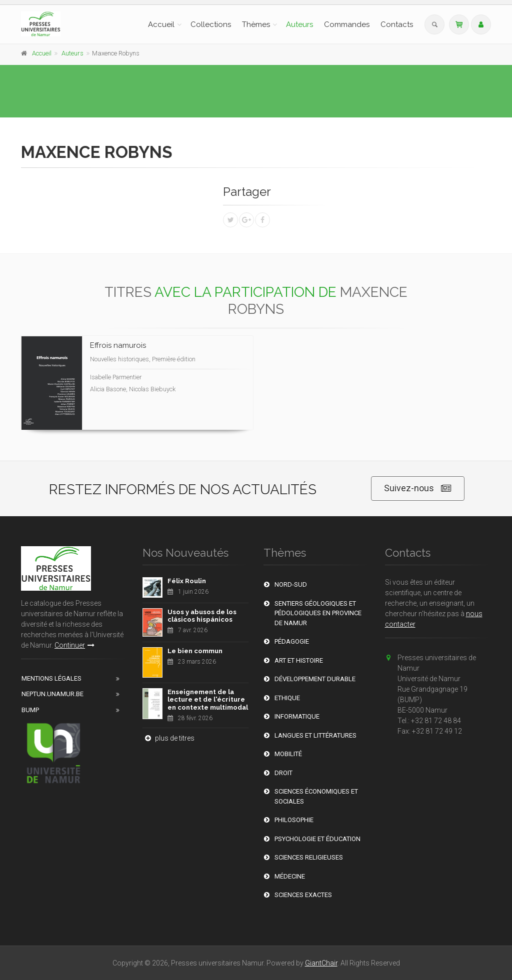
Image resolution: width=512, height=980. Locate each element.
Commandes (347, 24)
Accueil (161, 24)
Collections (211, 24)
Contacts (397, 24)
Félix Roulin (187, 581)
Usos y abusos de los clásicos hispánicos (202, 616)
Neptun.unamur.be (52, 694)
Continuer (74, 645)
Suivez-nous (418, 489)
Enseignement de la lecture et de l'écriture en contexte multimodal (208, 700)
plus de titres (168, 738)
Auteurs (299, 24)
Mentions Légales (51, 678)
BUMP (30, 710)
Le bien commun (195, 651)
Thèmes (256, 24)
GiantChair (321, 963)
